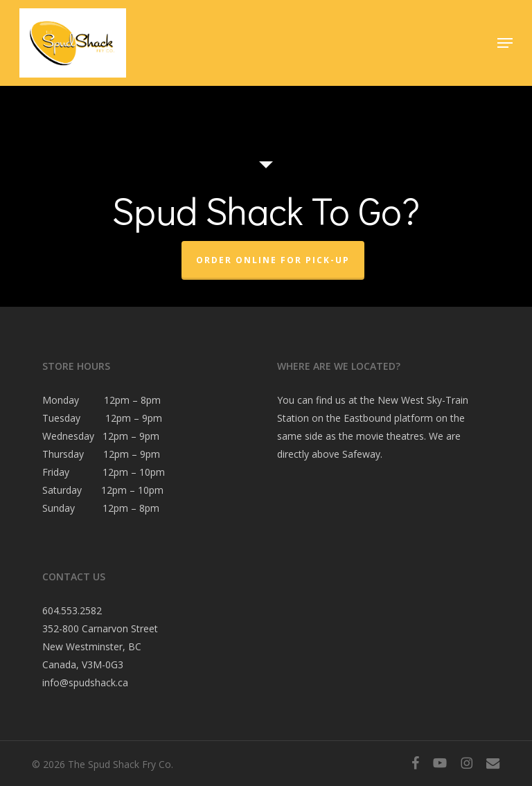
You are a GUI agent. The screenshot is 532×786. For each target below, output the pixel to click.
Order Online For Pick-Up (273, 260)
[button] (505, 43)
